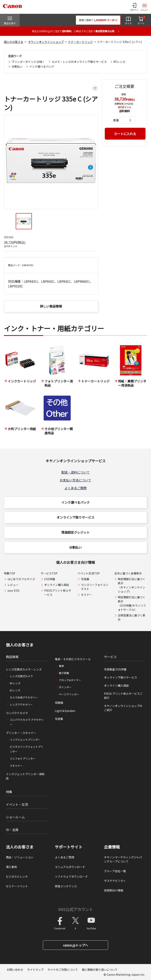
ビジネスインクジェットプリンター (26, 749)
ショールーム (15, 817)
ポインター (65, 687)
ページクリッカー (69, 694)
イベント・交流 (17, 804)
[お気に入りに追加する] (95, 88)
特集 (9, 792)
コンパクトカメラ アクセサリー (27, 722)
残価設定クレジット (75, 532)
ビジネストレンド (17, 876)
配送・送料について (75, 472)
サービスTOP (49, 573)
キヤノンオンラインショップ (46, 42)
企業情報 (112, 847)
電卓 (61, 666)
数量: (116, 120)
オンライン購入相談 (57, 585)
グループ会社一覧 (115, 871)
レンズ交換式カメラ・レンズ (24, 669)
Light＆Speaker (65, 711)
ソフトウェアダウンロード (71, 876)
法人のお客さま (20, 847)
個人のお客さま (14, 42)
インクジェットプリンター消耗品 (25, 776)
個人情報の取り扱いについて (100, 970)
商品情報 (12, 657)
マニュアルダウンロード (70, 867)
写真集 (59, 719)
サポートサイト (69, 847)
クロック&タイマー (70, 680)
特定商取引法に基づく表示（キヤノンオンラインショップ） (132, 585)
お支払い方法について (75, 480)
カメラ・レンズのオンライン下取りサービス (79, 62)
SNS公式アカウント (75, 909)
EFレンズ (15, 690)
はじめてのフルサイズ (21, 579)
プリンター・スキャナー (21, 733)
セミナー (87, 595)
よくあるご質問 (75, 488)
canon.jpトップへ (76, 945)
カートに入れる (125, 134)
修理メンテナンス (66, 886)
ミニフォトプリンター (23, 759)
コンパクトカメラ (17, 713)
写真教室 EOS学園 (115, 669)
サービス (110, 657)
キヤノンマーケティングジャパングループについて (123, 859)
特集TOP (10, 573)
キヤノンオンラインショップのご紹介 (123, 708)
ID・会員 (12, 830)
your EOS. (14, 590)
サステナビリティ (115, 881)
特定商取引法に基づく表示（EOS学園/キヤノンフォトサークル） (132, 603)
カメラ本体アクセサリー (24, 697)
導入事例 (11, 867)
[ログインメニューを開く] (134, 7)
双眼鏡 (59, 703)
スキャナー (16, 766)
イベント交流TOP (89, 573)
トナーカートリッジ (80, 42)
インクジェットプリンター (25, 740)
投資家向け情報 (114, 890)
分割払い (17, 66)
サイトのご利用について (63, 970)
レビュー (13, 585)
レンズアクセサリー (21, 704)
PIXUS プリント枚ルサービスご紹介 (123, 696)
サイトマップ (35, 970)
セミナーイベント (17, 886)
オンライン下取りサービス (75, 517)
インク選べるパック (42, 66)
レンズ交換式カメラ (21, 676)
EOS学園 (50, 579)
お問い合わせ (15, 970)
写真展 (85, 579)
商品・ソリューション (20, 857)
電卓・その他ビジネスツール (73, 659)
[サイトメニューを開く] (145, 7)
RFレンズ (119, 62)
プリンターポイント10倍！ (28, 62)
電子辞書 (64, 673)
